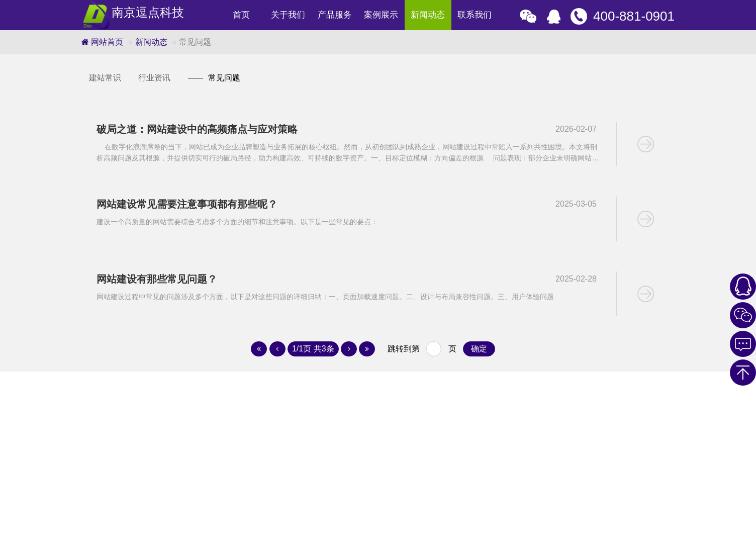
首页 (241, 15)
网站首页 (102, 42)
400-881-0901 (634, 16)
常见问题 (214, 78)
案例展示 (381, 15)
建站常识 (105, 78)
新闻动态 (428, 15)
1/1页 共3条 (313, 349)
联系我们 (475, 15)
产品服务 (335, 15)
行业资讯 (154, 78)
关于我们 (288, 15)
